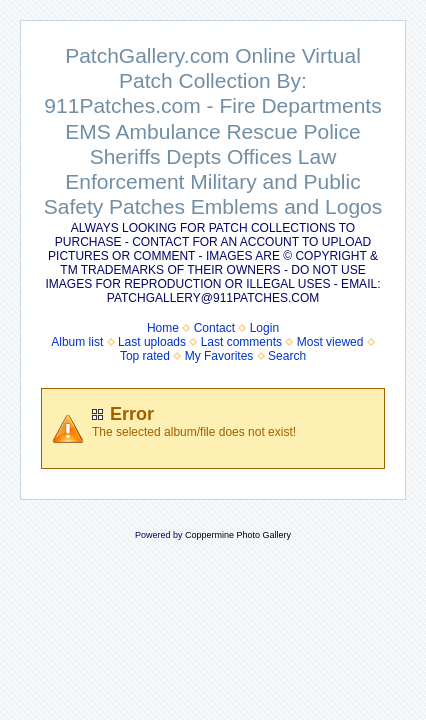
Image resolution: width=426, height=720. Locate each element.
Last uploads (152, 342)
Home (163, 328)
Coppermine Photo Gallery (238, 535)
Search (287, 356)
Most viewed (330, 342)
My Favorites (219, 356)
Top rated (145, 356)
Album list (77, 342)
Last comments (241, 342)
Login (264, 328)
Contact (214, 328)
